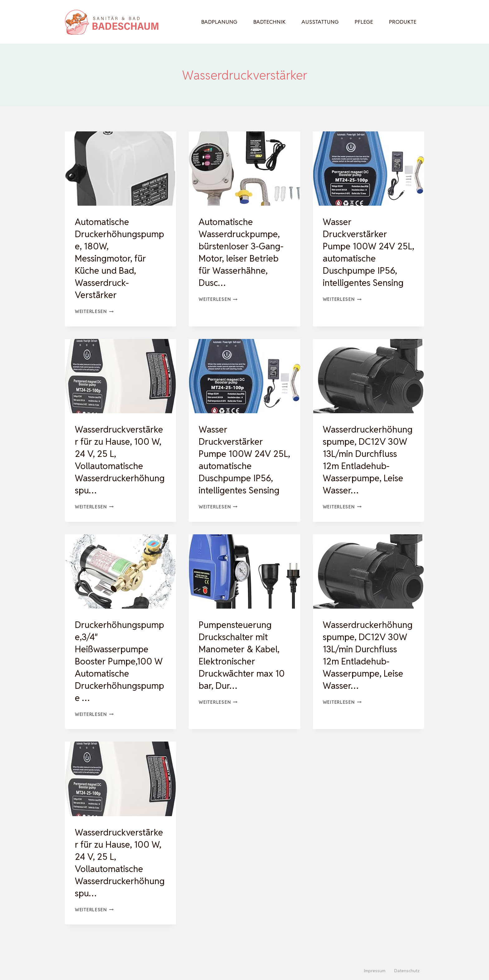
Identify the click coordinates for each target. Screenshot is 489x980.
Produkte (403, 22)
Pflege (364, 22)
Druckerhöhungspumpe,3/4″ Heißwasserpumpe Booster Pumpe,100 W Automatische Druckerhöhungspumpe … (121, 673)
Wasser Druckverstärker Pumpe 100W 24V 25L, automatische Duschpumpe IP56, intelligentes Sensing (365, 252)
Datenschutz (407, 971)
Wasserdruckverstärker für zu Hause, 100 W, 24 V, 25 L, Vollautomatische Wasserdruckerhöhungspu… (119, 460)
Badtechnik (269, 22)
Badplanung (219, 22)
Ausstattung (320, 22)
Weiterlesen (94, 311)
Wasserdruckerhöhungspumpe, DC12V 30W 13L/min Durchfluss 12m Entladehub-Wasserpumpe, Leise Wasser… (367, 466)
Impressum (375, 971)
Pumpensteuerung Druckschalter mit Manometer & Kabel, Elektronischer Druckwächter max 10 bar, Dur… (243, 667)
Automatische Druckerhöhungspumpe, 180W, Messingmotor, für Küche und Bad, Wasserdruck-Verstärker (119, 258)
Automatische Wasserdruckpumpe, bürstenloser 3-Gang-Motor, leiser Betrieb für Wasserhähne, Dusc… (243, 252)
